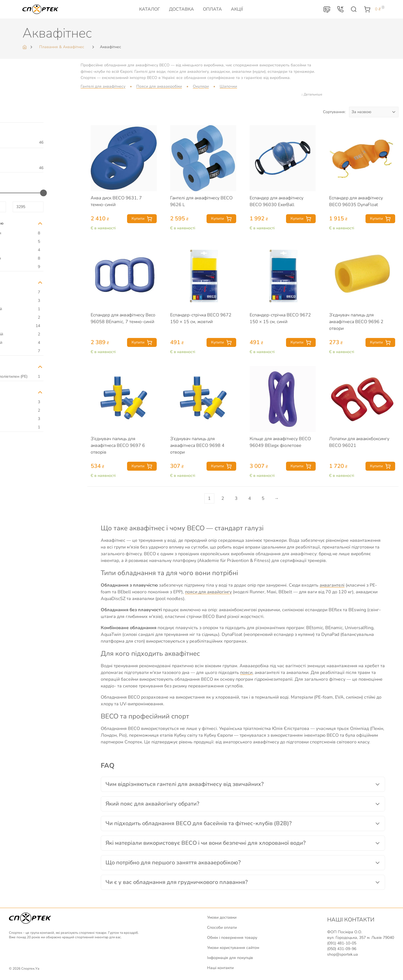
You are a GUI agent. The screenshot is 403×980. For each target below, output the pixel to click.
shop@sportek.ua (342, 954)
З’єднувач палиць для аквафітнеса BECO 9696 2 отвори (356, 322)
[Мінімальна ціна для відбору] (21, 207)
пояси (246, 673)
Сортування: (334, 112)
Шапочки (228, 86)
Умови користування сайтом (233, 948)
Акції (237, 9)
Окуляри (201, 86)
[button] (327, 9)
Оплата (212, 9)
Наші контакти (220, 968)
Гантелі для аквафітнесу (103, 86)
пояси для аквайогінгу (208, 592)
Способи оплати (222, 928)
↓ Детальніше (312, 94)
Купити (142, 219)
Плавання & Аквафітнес (62, 47)
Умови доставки (222, 917)
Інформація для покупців (230, 958)
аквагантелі (332, 585)
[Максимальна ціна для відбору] (58, 207)
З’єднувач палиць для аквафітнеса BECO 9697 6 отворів (118, 445)
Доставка (181, 9)
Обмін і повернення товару (232, 938)
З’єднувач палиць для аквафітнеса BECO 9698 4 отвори (197, 445)
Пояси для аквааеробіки (159, 86)
